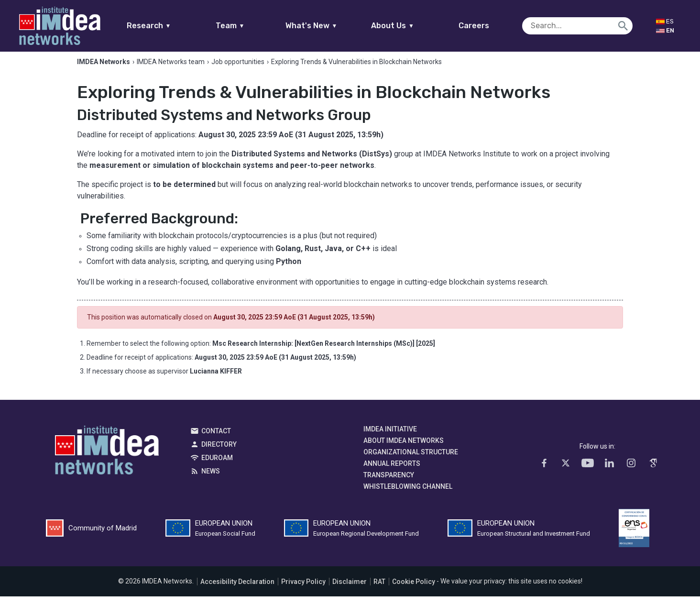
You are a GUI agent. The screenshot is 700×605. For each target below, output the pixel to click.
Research (167, 26)
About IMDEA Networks (404, 450)
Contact (216, 440)
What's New (330, 26)
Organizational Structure (411, 461)
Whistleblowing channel (408, 495)
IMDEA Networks (107, 462)
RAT (379, 590)
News (211, 480)
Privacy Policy (303, 590)
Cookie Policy (414, 590)
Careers (492, 26)
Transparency (389, 484)
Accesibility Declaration (237, 590)
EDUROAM (217, 467)
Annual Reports (392, 473)
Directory (219, 453)
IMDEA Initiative (390, 438)
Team (248, 26)
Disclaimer (350, 590)
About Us (411, 26)
